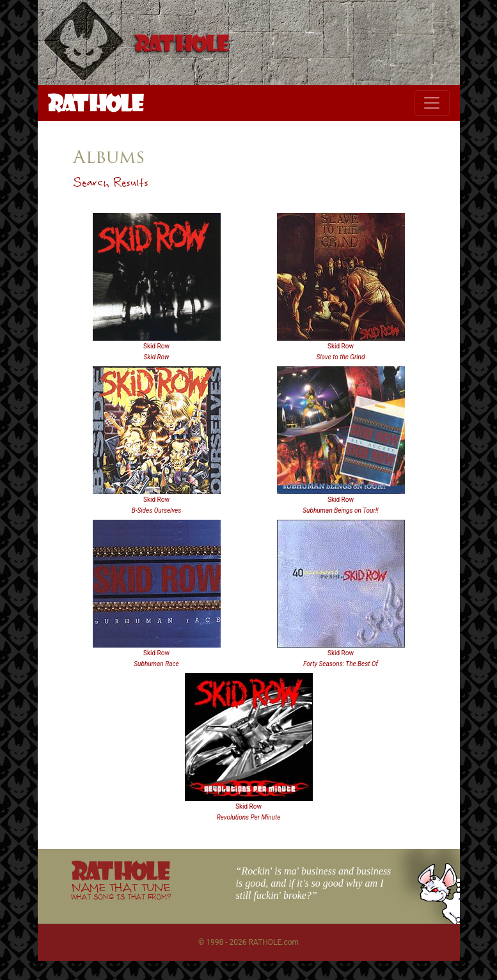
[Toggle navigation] (432, 103)
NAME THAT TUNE (121, 891)
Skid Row (156, 346)
